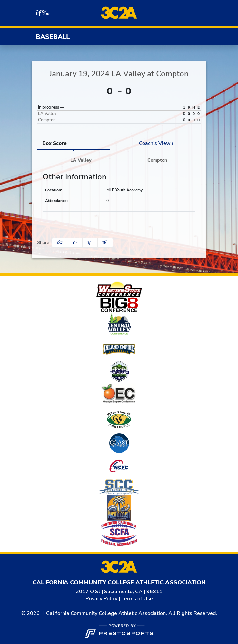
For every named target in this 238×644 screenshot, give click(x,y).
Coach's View (158, 143)
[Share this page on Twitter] (75, 243)
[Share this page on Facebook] (60, 243)
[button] (105, 243)
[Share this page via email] (90, 243)
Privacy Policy (101, 599)
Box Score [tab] (55, 143)
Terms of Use (137, 599)
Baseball (53, 37)
